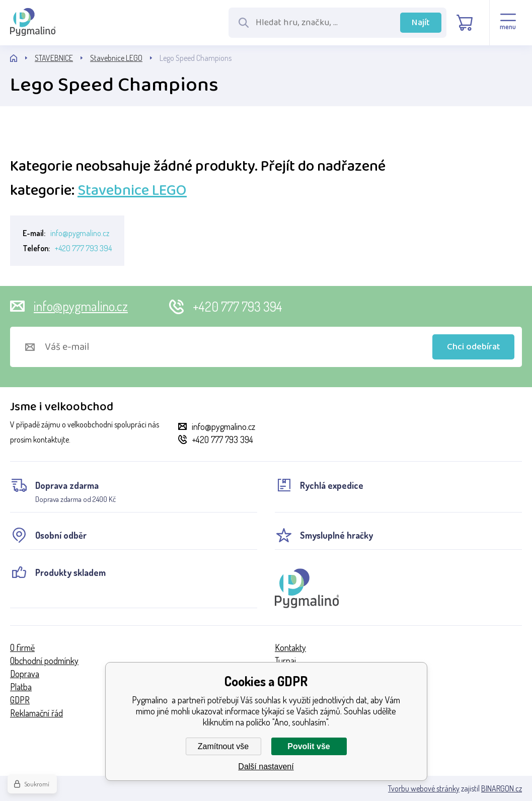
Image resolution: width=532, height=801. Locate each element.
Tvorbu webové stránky (424, 788)
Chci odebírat (474, 347)
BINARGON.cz (502, 788)
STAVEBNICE (54, 58)
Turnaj (285, 661)
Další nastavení (266, 767)
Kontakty (290, 647)
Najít (421, 23)
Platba (21, 687)
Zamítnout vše (223, 746)
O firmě (22, 647)
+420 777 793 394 (83, 248)
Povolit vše (309, 746)
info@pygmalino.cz (80, 233)
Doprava (25, 674)
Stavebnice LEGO (116, 58)
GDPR (20, 700)
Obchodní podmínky (44, 661)
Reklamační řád (36, 713)
